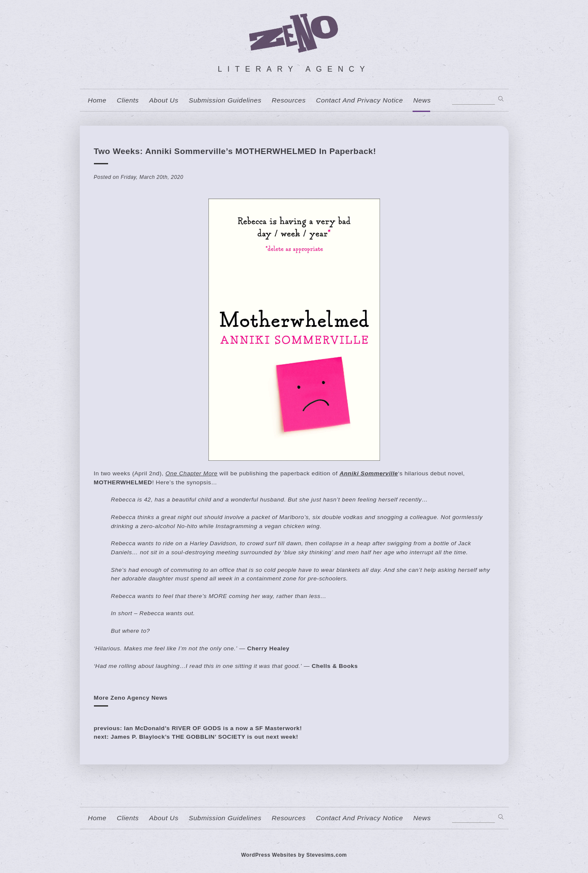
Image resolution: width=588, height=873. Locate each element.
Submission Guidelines (225, 100)
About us (164, 100)
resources (289, 100)
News (422, 100)
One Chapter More (192, 473)
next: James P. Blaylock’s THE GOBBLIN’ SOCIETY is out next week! (196, 737)
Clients (128, 100)
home (97, 100)
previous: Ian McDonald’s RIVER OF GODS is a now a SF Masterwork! (198, 728)
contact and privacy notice (360, 100)
